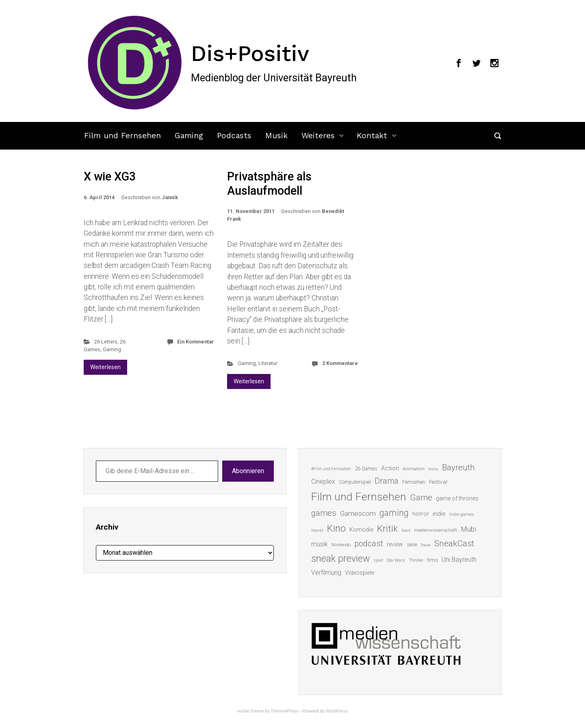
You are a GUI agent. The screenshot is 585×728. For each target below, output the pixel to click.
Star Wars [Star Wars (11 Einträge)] (396, 560)
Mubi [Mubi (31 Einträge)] (468, 529)
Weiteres (318, 136)
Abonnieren (248, 471)
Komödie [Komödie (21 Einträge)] (361, 530)
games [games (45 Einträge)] (324, 513)
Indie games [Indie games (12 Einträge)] (462, 514)
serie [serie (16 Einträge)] (412, 544)
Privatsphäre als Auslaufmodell (269, 184)
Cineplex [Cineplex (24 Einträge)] (323, 481)
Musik (276, 136)
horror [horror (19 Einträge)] (421, 514)
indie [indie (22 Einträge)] (439, 514)
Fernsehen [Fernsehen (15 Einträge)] (414, 482)
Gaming (189, 136)
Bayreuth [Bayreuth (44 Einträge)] (458, 467)
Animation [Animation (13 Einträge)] (414, 469)
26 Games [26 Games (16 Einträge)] (366, 468)
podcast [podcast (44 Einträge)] (369, 543)
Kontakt (372, 136)
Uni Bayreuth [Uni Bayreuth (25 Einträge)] (459, 560)
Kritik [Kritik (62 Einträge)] (387, 529)
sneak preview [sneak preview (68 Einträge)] (341, 558)
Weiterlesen (105, 367)
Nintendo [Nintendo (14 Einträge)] (341, 545)
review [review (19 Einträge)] (395, 544)
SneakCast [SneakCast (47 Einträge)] (454, 543)
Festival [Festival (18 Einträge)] (438, 482)
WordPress (337, 711)
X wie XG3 (110, 176)
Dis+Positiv (250, 53)
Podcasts (234, 136)
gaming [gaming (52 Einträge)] (394, 513)
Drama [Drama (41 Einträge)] (387, 481)
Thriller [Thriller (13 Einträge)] (416, 560)
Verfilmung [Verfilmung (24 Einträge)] (326, 573)
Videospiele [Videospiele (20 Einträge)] (360, 573)
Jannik (170, 197)
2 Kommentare (340, 363)
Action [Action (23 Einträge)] (390, 468)
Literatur (268, 363)
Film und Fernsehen (122, 136)
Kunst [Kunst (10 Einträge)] (406, 530)
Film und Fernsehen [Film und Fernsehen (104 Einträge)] (359, 497)
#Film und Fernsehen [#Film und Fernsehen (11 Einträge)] (331, 469)
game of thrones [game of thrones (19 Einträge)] (457, 498)
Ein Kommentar (196, 342)
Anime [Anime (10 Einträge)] (433, 469)
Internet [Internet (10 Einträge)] (317, 530)
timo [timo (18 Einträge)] (432, 560)
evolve (244, 711)
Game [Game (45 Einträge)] (421, 498)
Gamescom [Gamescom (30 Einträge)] (358, 513)
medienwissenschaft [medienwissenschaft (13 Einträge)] (435, 530)
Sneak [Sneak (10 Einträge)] (426, 545)
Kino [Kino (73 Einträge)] (336, 528)
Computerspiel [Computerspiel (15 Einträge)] (355, 482)
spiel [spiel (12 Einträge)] (378, 560)
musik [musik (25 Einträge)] (320, 544)
